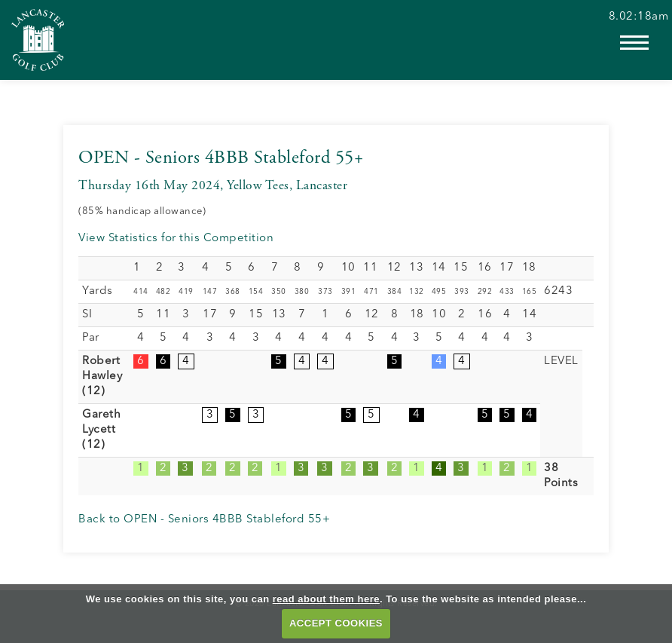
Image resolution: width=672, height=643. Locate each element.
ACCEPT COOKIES (336, 623)
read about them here (326, 599)
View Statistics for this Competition (176, 239)
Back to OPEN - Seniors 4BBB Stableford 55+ (204, 520)
